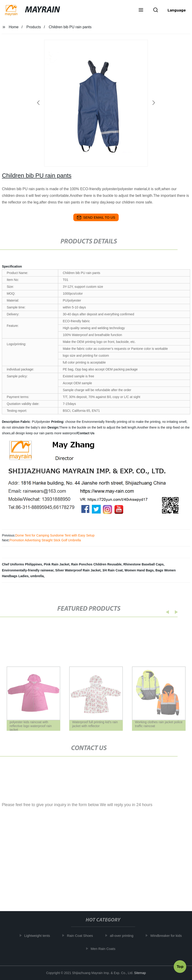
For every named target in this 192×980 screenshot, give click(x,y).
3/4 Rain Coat (113, 570)
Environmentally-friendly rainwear (28, 570)
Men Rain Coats (105, 948)
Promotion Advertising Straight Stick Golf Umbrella (45, 540)
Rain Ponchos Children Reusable (96, 564)
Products (34, 27)
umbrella (37, 576)
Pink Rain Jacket (56, 564)
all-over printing (123, 936)
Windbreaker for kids (168, 936)
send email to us (96, 217)
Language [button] (177, 10)
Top (180, 966)
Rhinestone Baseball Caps (143, 564)
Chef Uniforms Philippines (22, 564)
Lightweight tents (39, 936)
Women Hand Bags (139, 570)
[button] (141, 10)
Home (14, 27)
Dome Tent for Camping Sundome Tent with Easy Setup (55, 535)
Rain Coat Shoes (81, 936)
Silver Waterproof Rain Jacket (78, 570)
